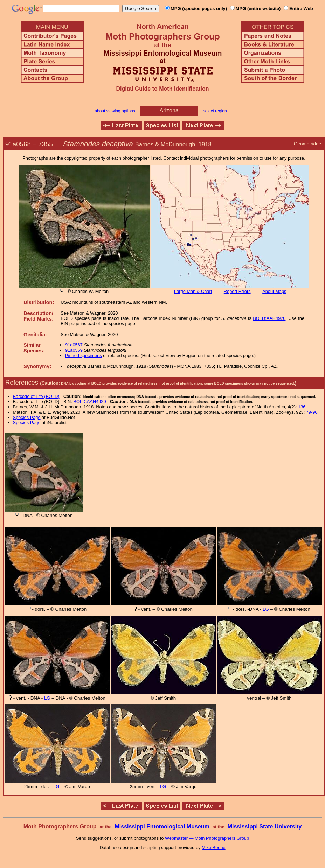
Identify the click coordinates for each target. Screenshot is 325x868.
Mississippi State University (265, 827)
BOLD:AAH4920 (269, 318)
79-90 (312, 412)
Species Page (27, 417)
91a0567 (74, 345)
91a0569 (74, 350)
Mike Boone (214, 848)
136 (302, 407)
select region (215, 111)
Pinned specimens (84, 355)
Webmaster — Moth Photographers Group (207, 838)
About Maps (274, 291)
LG (266, 609)
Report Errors (237, 291)
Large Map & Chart (193, 291)
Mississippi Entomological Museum (162, 827)
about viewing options (115, 111)
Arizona (169, 110)
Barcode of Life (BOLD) (36, 396)
